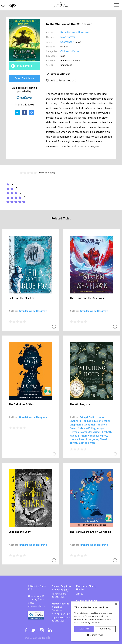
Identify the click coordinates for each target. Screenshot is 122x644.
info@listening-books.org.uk (59, 596)
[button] (116, 5)
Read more (96, 623)
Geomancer (67, 42)
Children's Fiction (70, 52)
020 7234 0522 (60, 615)
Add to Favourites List (61, 81)
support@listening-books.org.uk (62, 619)
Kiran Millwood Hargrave (75, 32)
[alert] (95, 621)
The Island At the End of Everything (90, 532)
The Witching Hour (81, 405)
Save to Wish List (58, 74)
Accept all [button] (84, 629)
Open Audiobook (24, 79)
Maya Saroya (68, 37)
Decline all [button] (105, 629)
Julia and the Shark (20, 532)
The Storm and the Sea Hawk (87, 298)
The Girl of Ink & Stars (22, 405)
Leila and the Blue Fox (22, 298)
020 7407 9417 (59, 591)
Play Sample (25, 66)
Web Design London (35, 638)
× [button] (116, 604)
